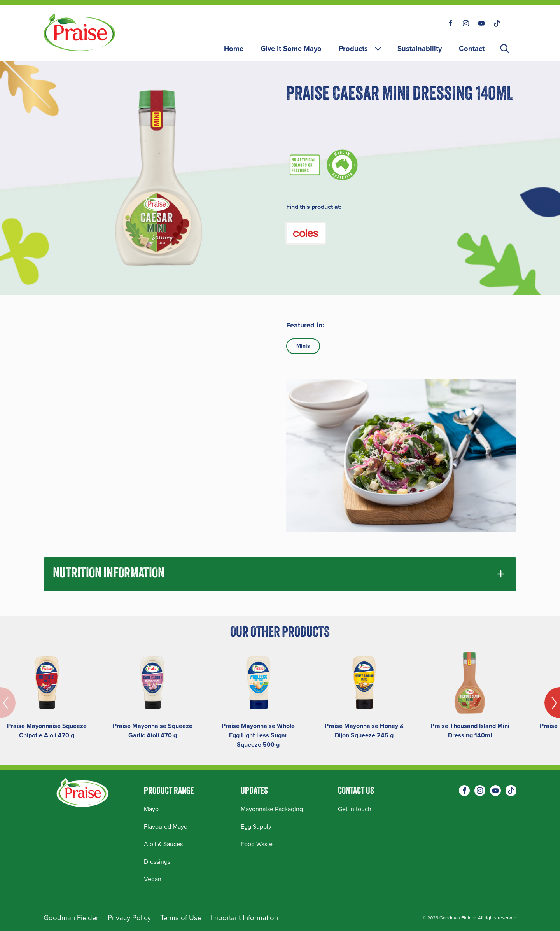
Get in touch (355, 809)
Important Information (244, 918)
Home (234, 48)
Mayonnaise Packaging (272, 809)
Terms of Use (181, 918)
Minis (303, 346)
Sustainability (420, 48)
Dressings (157, 862)
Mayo (151, 809)
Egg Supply (256, 827)
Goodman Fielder (71, 918)
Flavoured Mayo (166, 827)
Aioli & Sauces (163, 844)
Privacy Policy (129, 918)
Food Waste (257, 844)
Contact (472, 48)
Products (361, 48)
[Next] (552, 703)
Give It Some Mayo (291, 48)
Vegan (153, 879)
